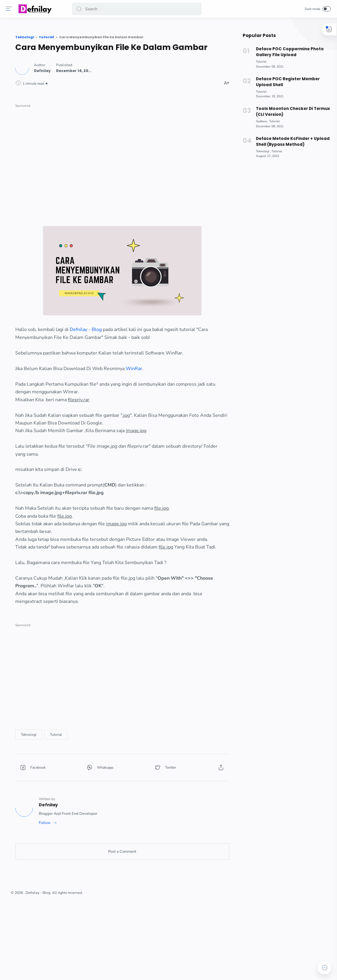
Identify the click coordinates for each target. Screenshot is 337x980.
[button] (81, 9)
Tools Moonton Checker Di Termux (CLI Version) (290, 112)
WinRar (197, 385)
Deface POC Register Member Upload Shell (285, 82)
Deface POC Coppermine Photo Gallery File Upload (287, 52)
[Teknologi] (91, 797)
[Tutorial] (119, 797)
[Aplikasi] (259, 121)
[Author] (105, 78)
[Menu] (10, 9)
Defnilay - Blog (148, 330)
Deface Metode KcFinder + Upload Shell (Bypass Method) (290, 142)
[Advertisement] (151, 159)
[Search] (137, 9)
